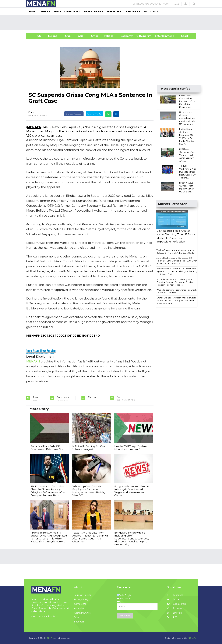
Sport (183, 36)
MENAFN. (50, 638)
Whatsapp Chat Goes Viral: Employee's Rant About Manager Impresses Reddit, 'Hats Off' (89, 491)
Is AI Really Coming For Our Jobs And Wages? (89, 448)
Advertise (79, 608)
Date (31, 112)
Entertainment (160, 36)
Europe (53, 36)
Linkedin (175, 613)
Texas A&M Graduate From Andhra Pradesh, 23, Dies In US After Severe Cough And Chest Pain (90, 537)
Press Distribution (66, 11)
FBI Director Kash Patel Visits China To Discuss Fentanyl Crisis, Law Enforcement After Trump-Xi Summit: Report (48, 491)
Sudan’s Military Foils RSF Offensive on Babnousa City (47, 448)
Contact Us (80, 604)
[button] (186, 4)
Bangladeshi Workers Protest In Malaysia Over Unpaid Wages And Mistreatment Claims (132, 491)
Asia (81, 36)
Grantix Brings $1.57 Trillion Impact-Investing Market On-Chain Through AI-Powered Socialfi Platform (177, 300)
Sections (150, 11)
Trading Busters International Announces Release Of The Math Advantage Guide (176, 251)
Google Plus (176, 604)
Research (113, 11)
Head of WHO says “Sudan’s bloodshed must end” (131, 448)
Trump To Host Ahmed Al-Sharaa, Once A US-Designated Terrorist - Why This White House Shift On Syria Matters (49, 537)
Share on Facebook (74, 114)
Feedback (79, 622)
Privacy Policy (81, 599)
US (35, 36)
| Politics (108, 36)
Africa (94, 36)
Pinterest (175, 608)
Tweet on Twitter (94, 114)
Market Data (93, 11)
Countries (131, 11)
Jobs (77, 617)
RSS (172, 617)
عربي (177, 4)
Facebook (175, 595)
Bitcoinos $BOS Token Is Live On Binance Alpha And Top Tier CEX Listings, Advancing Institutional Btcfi (177, 271)
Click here (53, 617)
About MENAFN (83, 613)
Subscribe (125, 615)
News (45, 11)
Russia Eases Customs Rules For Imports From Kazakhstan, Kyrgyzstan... (188, 101)
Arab (68, 36)
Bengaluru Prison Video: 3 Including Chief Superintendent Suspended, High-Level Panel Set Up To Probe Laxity (132, 539)
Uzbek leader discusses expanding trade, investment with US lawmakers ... (188, 118)
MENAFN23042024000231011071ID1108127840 (63, 336)
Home (32, 11)
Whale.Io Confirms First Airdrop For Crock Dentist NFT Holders (177, 291)
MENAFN (34, 127)
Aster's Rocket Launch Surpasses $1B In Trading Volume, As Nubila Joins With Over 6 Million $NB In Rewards (177, 261)
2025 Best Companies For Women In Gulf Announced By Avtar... (187, 155)
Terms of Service (83, 595)
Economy (127, 36)
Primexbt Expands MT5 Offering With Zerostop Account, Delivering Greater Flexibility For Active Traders (175, 282)
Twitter (174, 599)
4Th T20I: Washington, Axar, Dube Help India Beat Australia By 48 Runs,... (188, 172)
